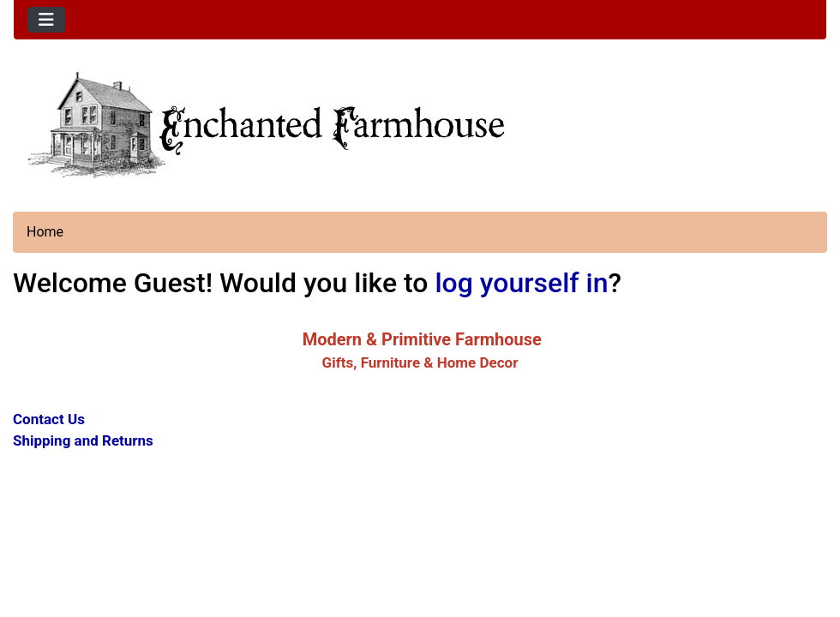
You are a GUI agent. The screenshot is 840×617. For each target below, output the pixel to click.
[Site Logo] (420, 123)
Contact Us (49, 419)
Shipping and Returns (83, 440)
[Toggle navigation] (46, 20)
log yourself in (521, 283)
